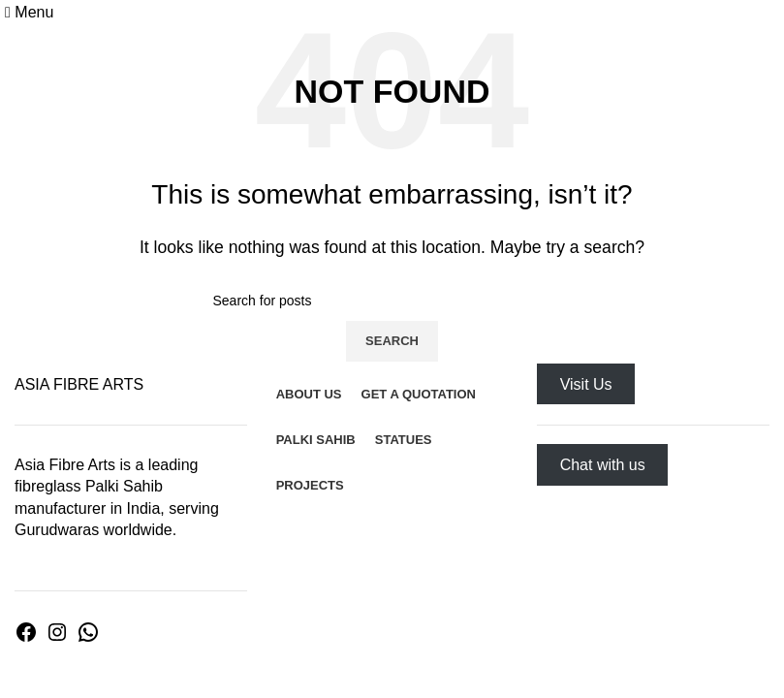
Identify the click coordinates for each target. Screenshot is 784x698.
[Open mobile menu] (29, 12)
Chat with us (603, 465)
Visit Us (586, 384)
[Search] (392, 301)
